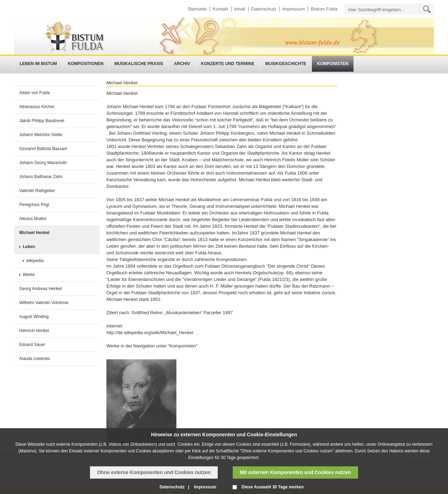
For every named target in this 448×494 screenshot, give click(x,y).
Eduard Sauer (32, 345)
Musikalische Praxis (139, 64)
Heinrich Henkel (34, 331)
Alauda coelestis (34, 359)
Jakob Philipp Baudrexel (42, 121)
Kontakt (220, 9)
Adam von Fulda (34, 93)
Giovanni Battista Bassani (43, 149)
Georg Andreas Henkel (40, 289)
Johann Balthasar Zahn (41, 177)
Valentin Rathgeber (37, 191)
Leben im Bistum (38, 64)
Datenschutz (264, 9)
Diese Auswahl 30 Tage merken (272, 487)
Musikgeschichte (286, 64)
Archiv (182, 64)
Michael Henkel (34, 233)
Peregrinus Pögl (34, 205)
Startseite (197, 9)
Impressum (294, 9)
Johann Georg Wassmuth (43, 163)
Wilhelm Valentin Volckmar (44, 303)
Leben (29, 247)
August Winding (34, 317)
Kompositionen (86, 64)
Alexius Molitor (33, 219)
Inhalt (240, 9)
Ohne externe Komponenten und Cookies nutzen (154, 472)
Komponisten (333, 64)
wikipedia (35, 261)
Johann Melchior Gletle (41, 135)
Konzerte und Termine (228, 64)
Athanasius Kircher (37, 107)
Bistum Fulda (324, 9)
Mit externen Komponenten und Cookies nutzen (295, 472)
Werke (29, 275)
